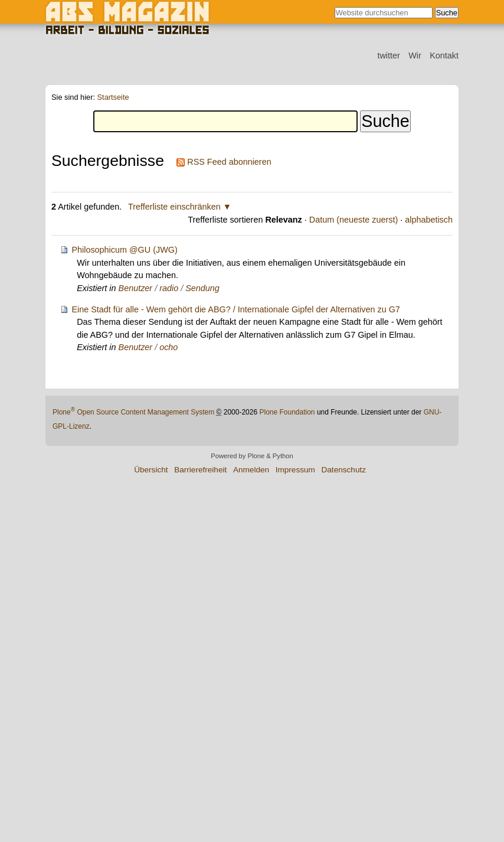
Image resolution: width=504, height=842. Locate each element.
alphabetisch (429, 220)
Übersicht (151, 470)
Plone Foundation (287, 412)
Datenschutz (343, 470)
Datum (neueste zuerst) (354, 220)
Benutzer (136, 288)
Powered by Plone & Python (252, 456)
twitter (388, 56)
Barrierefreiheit (200, 470)
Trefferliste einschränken (174, 207)
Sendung (202, 288)
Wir (415, 56)
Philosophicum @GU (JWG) (124, 250)
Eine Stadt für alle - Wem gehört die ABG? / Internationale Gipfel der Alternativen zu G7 (235, 309)
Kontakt (444, 56)
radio (169, 288)
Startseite (113, 98)
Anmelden (251, 470)
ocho (168, 347)
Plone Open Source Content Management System (133, 412)
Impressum (295, 470)
